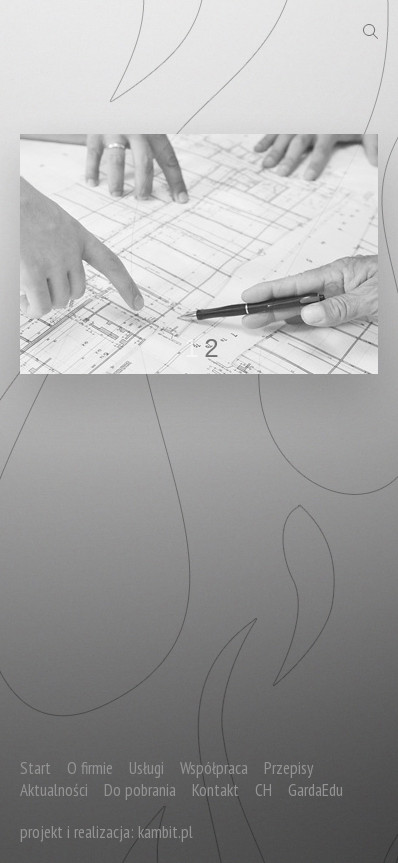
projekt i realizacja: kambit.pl (106, 832)
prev (76, 250)
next (322, 250)
